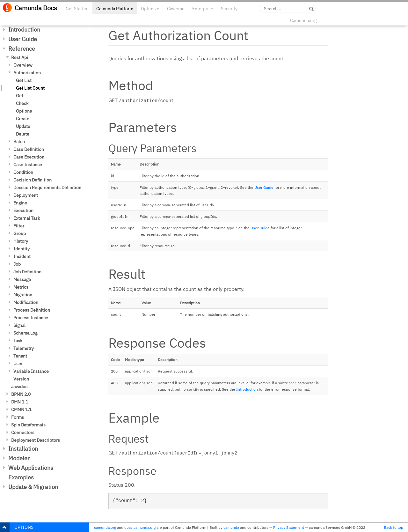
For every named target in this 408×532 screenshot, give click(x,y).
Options (24, 111)
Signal (19, 325)
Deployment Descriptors (36, 440)
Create (23, 119)
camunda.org (105, 527)
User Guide (23, 39)
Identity (22, 249)
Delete (23, 134)
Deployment (26, 195)
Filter (19, 226)
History (21, 241)
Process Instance (31, 318)
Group (20, 233)
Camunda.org (303, 20)
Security (229, 9)
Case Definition (29, 149)
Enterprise (203, 9)
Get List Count (30, 88)
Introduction (24, 30)
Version (21, 379)
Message (22, 279)
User (18, 364)
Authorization (27, 73)
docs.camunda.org (140, 527)
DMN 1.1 (20, 402)
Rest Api (20, 57)
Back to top (393, 527)
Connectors (23, 432)
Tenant (20, 356)
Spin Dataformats (28, 425)
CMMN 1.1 (21, 410)
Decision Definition (33, 180)
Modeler (19, 458)
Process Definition (32, 310)
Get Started (77, 9)
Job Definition (27, 272)
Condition (23, 172)
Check (22, 103)
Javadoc (19, 387)
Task (18, 341)
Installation (23, 449)
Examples (21, 477)
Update (23, 126)
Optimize (150, 9)
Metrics (21, 287)
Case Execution (29, 157)
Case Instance (28, 165)
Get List (24, 80)
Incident (22, 256)
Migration (23, 295)
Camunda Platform (115, 9)
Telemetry (24, 348)
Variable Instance (31, 371)
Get (20, 96)
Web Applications (31, 468)
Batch (19, 142)
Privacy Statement (289, 527)
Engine (20, 203)
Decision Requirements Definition (47, 188)
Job (17, 264)
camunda (231, 527)
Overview (23, 65)
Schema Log (25, 333)
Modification (26, 302)
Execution (23, 211)
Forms (18, 417)
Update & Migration (33, 487)
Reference (22, 49)
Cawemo (176, 9)
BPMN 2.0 (21, 394)
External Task (27, 218)
